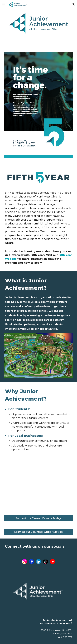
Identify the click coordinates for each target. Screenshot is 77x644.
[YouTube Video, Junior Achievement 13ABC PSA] (39, 485)
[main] (39, 218)
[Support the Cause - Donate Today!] (39, 518)
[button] (4, 4)
